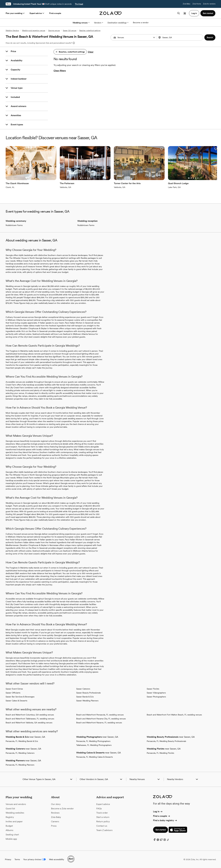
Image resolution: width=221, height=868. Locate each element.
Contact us (102, 826)
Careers (55, 821)
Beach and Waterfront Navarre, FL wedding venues (99, 723)
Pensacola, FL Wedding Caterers (20, 753)
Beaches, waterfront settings (90, 31)
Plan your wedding (15, 13)
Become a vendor (141, 23)
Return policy (103, 821)
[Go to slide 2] (29, 178)
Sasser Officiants (13, 693)
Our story (56, 804)
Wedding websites (15, 813)
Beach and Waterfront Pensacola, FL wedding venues (100, 715)
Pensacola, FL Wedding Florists (160, 753)
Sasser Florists (153, 689)
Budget (9, 826)
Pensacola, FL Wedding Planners (20, 765)
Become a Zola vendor (62, 809)
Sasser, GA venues (70, 31)
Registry (10, 817)
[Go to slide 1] (26, 178)
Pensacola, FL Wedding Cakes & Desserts (95, 757)
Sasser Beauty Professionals (88, 693)
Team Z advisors (104, 830)
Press (54, 826)
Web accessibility (57, 859)
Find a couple (55, 13)
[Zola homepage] (111, 13)
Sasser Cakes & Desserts (16, 701)
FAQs (99, 809)
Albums (9, 830)
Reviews (55, 813)
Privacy (8, 859)
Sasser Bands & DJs (85, 697)
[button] (154, 37)
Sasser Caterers (83, 689)
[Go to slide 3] (31, 178)
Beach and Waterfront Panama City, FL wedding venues (101, 719)
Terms (17, 859)
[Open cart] (185, 13)
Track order (102, 813)
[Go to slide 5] (36, 178)
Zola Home (197, 4)
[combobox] (180, 37)
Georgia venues (54, 31)
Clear (91, 52)
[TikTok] (168, 840)
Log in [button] (194, 13)
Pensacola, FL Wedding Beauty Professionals (166, 741)
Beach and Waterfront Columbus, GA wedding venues (30, 715)
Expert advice (37, 13)
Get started (161, 830)
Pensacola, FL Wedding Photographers (93, 741)
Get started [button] (208, 13)
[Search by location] (180, 37)
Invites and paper (14, 821)
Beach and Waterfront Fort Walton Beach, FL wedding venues (174, 715)
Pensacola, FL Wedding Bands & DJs (22, 741)
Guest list (10, 809)
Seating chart (12, 835)
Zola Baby (187, 4)
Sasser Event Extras (14, 689)
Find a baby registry (165, 820)
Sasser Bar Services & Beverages (20, 697)
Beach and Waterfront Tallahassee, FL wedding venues (30, 719)
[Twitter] (161, 840)
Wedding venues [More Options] (81, 23)
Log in (158, 811)
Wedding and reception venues (34, 31)
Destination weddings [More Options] (118, 23)
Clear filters (60, 71)
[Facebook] (154, 840)
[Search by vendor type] (134, 37)
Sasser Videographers (156, 693)
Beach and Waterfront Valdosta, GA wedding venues (29, 723)
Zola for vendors (209, 4)
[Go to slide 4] (33, 178)
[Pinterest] (158, 840)
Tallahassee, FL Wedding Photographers (94, 745)
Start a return (103, 817)
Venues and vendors (16, 804)
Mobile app (11, 839)
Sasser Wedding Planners (87, 701)
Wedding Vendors (12, 31)
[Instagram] (165, 840)
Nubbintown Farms (14, 225)
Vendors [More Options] (99, 23)
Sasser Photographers (156, 697)
